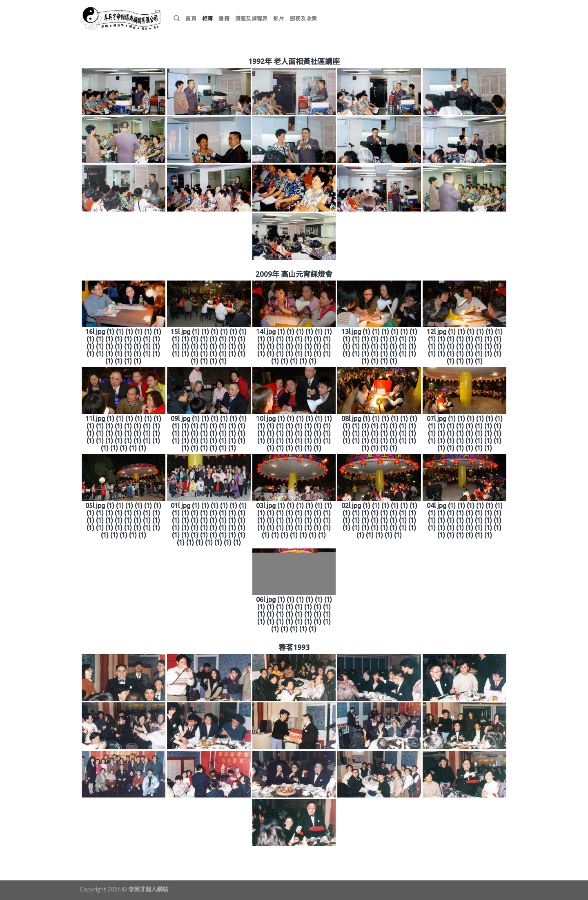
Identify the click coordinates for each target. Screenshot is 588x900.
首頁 (191, 18)
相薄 (208, 18)
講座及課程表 (252, 18)
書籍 (224, 18)
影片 (279, 18)
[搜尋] (177, 18)
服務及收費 (303, 18)
